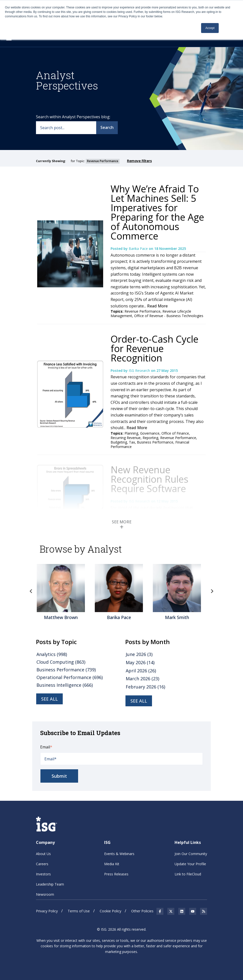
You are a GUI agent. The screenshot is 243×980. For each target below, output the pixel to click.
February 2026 (145, 687)
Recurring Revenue (126, 438)
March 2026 (142, 679)
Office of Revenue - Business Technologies (169, 316)
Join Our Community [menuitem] (191, 854)
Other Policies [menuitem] (142, 911)
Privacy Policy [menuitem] (47, 911)
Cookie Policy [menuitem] (110, 911)
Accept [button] (210, 28)
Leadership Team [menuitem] (50, 884)
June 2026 (139, 654)
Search (107, 127)
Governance (150, 433)
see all (49, 699)
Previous (31, 591)
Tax (132, 442)
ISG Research (140, 371)
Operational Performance (70, 677)
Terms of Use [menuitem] (79, 911)
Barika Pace (139, 249)
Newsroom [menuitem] (45, 894)
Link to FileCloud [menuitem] (188, 874)
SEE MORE (122, 524)
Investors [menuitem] (43, 874)
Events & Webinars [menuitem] (119, 854)
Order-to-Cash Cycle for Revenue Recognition (154, 348)
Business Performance (155, 442)
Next (212, 591)
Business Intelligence (65, 685)
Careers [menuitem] (42, 864)
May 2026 (140, 662)
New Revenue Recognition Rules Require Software (150, 479)
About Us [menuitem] (43, 854)
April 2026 (141, 671)
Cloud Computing (61, 662)
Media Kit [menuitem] (112, 864)
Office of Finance (175, 433)
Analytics (52, 654)
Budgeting (119, 442)
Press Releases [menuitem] (116, 874)
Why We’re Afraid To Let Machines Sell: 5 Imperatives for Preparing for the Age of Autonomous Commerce (157, 212)
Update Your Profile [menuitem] (190, 864)
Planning (131, 433)
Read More (157, 306)
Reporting (150, 438)
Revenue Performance (142, 311)
